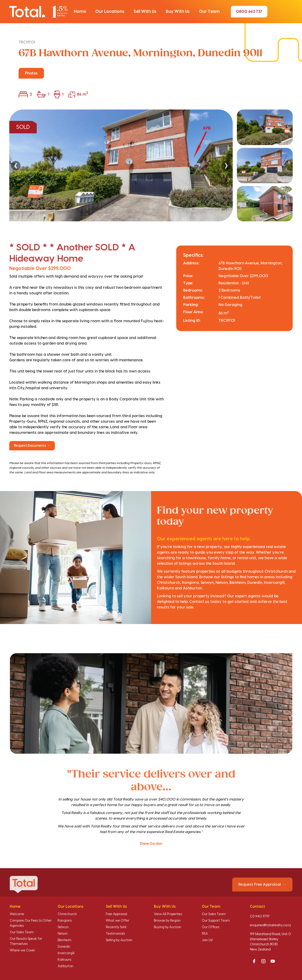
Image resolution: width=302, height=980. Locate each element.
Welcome (17, 914)
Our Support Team (216, 921)
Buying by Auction (168, 927)
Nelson (63, 934)
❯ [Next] (226, 165)
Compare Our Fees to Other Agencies (31, 923)
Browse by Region (167, 921)
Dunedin (64, 947)
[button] (80, 12)
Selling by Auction (119, 940)
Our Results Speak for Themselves (26, 941)
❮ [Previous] (16, 165)
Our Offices (211, 927)
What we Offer (118, 921)
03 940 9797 (260, 917)
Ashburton (65, 966)
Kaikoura (65, 960)
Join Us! (207, 940)
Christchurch (67, 914)
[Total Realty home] (38, 12)
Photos (31, 73)
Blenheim (65, 940)
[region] (151, 165)
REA (205, 934)
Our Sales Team (22, 932)
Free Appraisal (116, 914)
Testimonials (115, 934)
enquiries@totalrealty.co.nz (270, 925)
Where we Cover (22, 950)
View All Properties (168, 914)
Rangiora (65, 921)
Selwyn (63, 927)
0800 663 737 (249, 12)
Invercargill (66, 953)
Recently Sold (116, 927)
